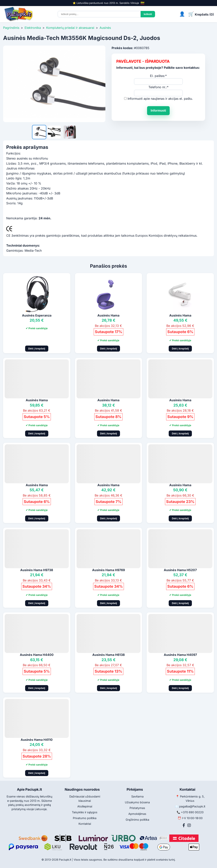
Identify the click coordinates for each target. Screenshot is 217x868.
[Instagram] (189, 825)
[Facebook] (184, 825)
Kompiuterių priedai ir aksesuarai (70, 28)
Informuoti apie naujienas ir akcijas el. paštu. (160, 99)
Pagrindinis (11, 28)
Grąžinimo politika (137, 820)
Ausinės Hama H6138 (108, 655)
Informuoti (158, 111)
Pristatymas (137, 808)
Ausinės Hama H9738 (37, 570)
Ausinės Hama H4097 (180, 655)
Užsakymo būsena (137, 802)
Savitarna (137, 796)
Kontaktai (85, 824)
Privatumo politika (85, 818)
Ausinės (105, 28)
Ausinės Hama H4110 (37, 740)
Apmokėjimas (137, 814)
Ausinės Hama (108, 315)
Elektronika (33, 28)
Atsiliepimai (85, 806)
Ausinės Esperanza (37, 315)
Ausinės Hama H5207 (180, 570)
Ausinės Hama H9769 (108, 570)
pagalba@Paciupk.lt (192, 806)
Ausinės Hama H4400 (37, 655)
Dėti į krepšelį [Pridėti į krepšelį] (37, 349)
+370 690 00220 (192, 812)
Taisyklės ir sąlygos (85, 812)
